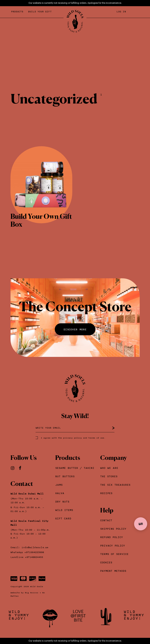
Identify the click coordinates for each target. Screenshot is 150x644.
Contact (106, 520)
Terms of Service (114, 554)
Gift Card (63, 518)
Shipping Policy (113, 529)
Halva (60, 493)
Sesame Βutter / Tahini (75, 468)
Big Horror (32, 593)
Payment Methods (113, 571)
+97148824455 (34, 557)
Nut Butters (65, 476)
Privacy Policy (113, 545)
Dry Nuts (62, 501)
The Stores (109, 476)
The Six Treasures (115, 485)
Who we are (109, 468)
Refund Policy (112, 537)
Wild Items (64, 510)
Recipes (106, 493)
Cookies (106, 562)
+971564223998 (35, 552)
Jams (59, 485)
